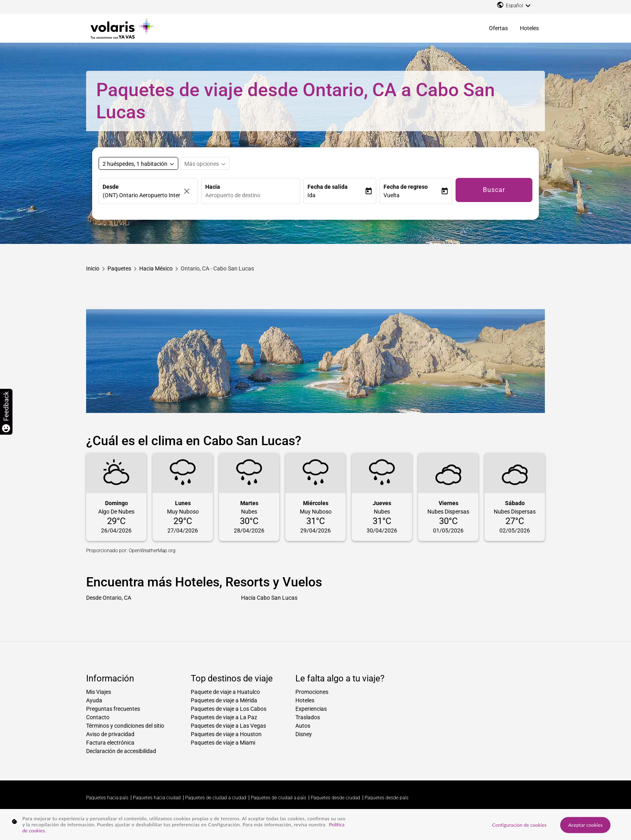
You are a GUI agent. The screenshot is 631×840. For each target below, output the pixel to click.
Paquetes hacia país (107, 798)
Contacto (98, 717)
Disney (304, 734)
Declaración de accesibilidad (121, 751)
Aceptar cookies (586, 825)
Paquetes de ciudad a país (278, 798)
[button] (336, 195)
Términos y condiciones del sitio (125, 726)
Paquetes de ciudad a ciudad (216, 798)
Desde (111, 187)
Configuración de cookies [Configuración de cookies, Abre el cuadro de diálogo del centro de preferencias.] (519, 825)
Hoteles (529, 28)
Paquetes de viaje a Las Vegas (228, 726)
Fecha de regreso (406, 187)
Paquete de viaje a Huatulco (225, 692)
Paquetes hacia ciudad (157, 798)
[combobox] (253, 195)
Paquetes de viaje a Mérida (224, 700)
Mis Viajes (99, 692)
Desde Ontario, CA (109, 598)
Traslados (308, 717)
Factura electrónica (110, 743)
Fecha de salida (328, 187)
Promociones (312, 692)
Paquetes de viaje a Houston (226, 734)
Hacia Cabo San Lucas (269, 598)
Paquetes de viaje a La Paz (224, 717)
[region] (315, 825)
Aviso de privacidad (110, 734)
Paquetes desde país (387, 798)
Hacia (213, 187)
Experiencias (311, 709)
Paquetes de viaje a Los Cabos (229, 709)
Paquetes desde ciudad (335, 798)
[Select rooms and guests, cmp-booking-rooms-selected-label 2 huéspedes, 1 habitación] (138, 163)
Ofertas (498, 28)
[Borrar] (189, 191)
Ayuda (94, 700)
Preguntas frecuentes (113, 709)
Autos (303, 726)
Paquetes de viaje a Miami (223, 743)
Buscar (494, 190)
